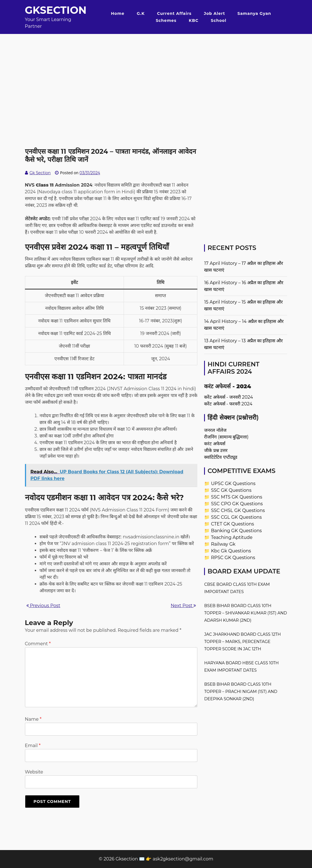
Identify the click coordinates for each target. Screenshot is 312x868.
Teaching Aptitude (232, 537)
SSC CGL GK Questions (236, 517)
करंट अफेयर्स (215, 444)
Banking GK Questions (236, 531)
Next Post (183, 606)
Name (33, 719)
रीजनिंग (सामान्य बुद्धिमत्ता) (226, 437)
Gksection (56, 10)
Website (34, 772)
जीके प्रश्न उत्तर (216, 450)
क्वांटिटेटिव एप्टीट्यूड (221, 457)
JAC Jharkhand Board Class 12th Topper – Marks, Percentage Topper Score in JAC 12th (242, 642)
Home (118, 13)
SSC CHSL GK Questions (238, 510)
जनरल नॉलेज (215, 430)
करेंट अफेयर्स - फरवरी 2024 (228, 404)
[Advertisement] (156, 73)
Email (33, 746)
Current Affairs (174, 13)
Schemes (166, 20)
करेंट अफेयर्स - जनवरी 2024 (228, 397)
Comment (38, 644)
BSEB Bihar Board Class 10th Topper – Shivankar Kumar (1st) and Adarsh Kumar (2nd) (245, 613)
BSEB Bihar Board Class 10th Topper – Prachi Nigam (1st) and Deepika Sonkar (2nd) (241, 692)
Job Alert (214, 13)
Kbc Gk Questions (231, 551)
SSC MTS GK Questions (237, 497)
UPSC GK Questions (233, 484)
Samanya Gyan (254, 13)
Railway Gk (223, 544)
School (219, 20)
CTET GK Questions (233, 524)
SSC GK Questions (231, 490)
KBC (194, 20)
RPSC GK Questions (233, 558)
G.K (141, 13)
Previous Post (43, 606)
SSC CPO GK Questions (237, 504)
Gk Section (40, 173)
